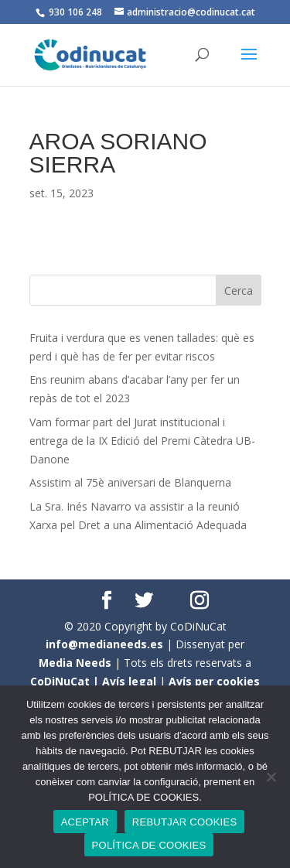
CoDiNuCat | (66, 681)
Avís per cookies (214, 681)
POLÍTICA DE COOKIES (149, 845)
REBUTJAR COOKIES (184, 822)
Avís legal (129, 681)
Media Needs (75, 663)
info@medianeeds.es (104, 644)
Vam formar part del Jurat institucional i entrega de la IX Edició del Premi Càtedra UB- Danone (142, 441)
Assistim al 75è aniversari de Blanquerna (130, 482)
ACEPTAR (85, 822)
